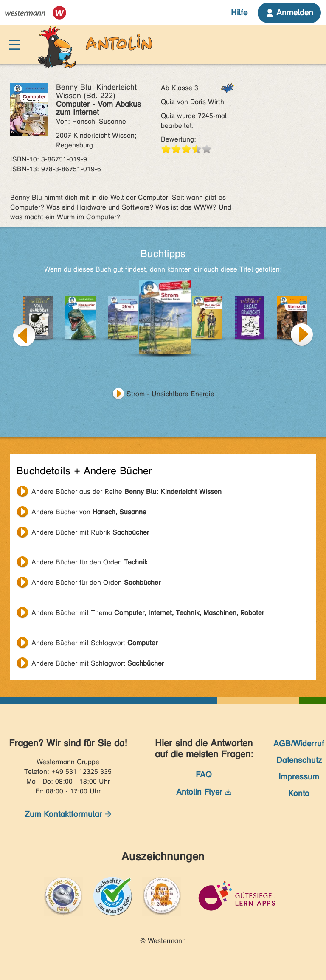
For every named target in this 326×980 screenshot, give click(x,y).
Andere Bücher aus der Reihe (126, 491)
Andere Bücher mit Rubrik (90, 532)
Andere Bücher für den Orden (90, 562)
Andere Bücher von (89, 512)
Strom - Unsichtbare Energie (170, 394)
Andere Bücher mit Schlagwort (94, 643)
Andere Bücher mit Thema (148, 613)
